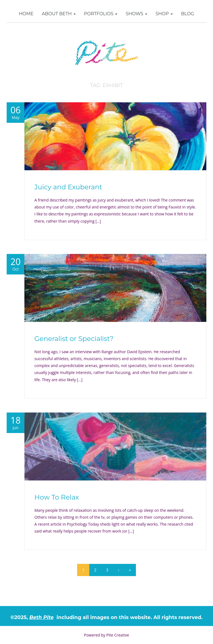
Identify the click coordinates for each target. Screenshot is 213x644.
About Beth (59, 14)
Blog (188, 14)
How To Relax (57, 497)
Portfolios (101, 14)
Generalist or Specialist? (74, 339)
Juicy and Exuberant (68, 187)
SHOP (164, 14)
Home (26, 14)
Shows (136, 14)
